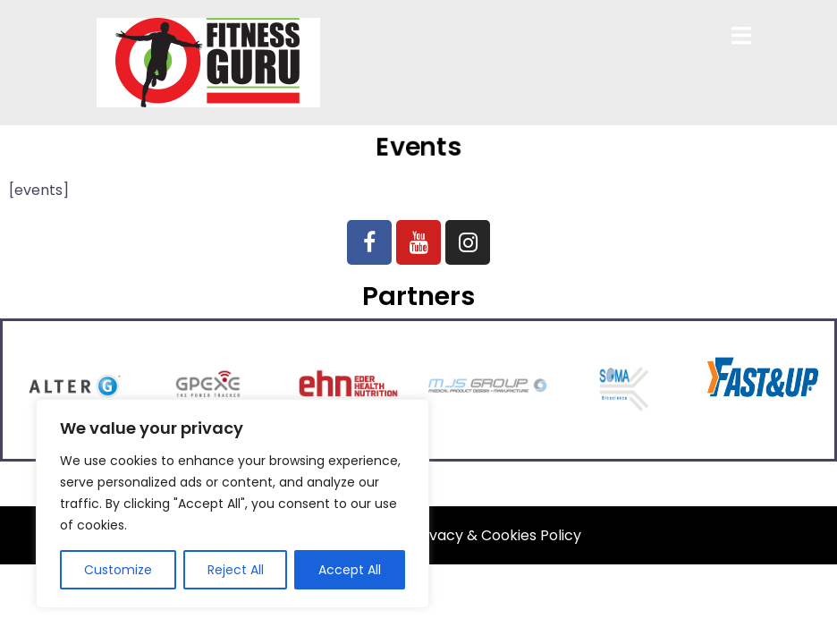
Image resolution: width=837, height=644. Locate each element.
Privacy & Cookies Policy (496, 535)
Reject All (236, 570)
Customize (118, 570)
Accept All (350, 570)
